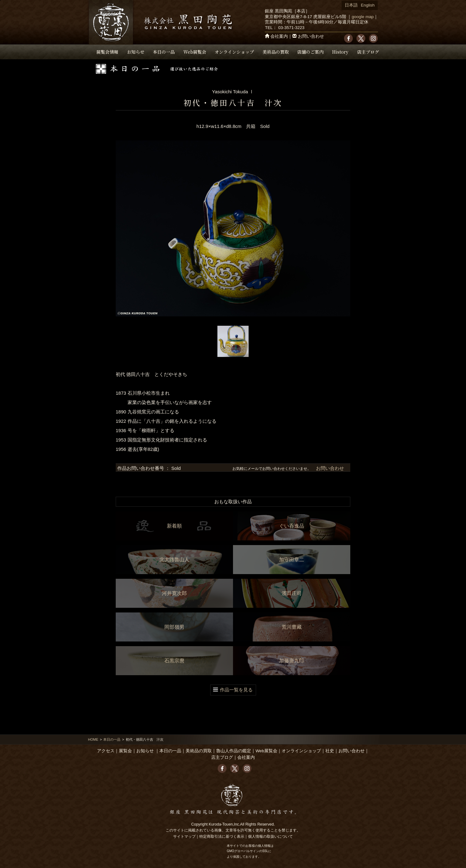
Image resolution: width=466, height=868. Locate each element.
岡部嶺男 (174, 627)
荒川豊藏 (292, 627)
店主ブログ (368, 52)
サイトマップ (184, 836)
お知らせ (136, 52)
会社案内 (279, 36)
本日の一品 (164, 52)
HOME (93, 739)
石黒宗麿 (174, 661)
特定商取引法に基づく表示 (222, 836)
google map (363, 17)
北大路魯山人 (174, 560)
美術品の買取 (276, 52)
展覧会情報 (107, 52)
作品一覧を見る (236, 690)
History (340, 52)
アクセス (106, 751)
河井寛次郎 (174, 593)
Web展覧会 (195, 52)
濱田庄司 (292, 593)
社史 (330, 751)
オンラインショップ (234, 52)
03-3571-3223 (291, 28)
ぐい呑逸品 (292, 526)
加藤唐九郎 (292, 661)
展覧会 (125, 751)
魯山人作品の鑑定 (234, 751)
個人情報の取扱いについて (270, 836)
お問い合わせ (311, 36)
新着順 (174, 526)
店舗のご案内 (310, 52)
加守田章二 (292, 560)
